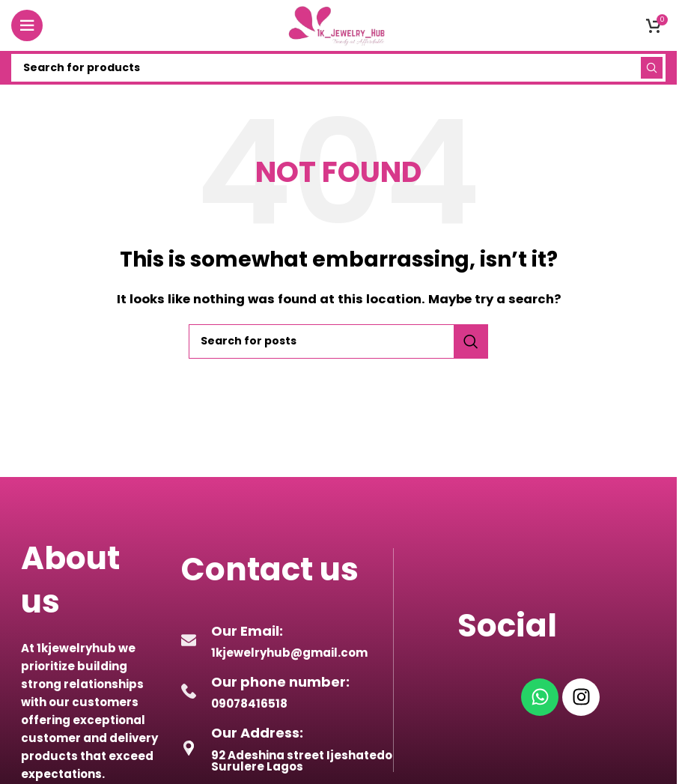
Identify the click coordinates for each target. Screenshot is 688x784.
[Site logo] (338, 24)
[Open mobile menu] (27, 25)
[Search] (338, 68)
